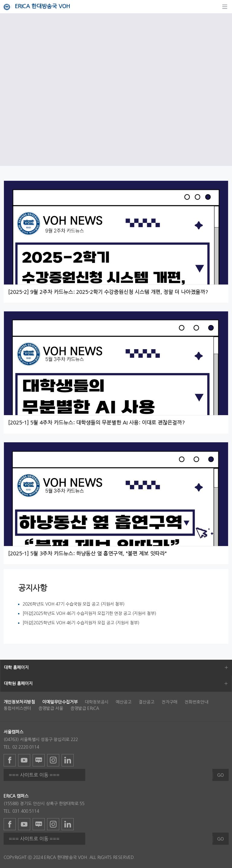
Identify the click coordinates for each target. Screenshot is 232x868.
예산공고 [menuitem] (124, 702)
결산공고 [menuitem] (147, 702)
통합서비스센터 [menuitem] (17, 708)
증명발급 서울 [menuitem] (51, 708)
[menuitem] (19, 702)
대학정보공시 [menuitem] (97, 702)
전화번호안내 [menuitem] (196, 702)
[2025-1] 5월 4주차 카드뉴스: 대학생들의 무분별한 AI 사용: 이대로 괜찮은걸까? (96, 423)
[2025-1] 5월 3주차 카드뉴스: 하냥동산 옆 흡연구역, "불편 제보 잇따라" (87, 554)
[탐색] (225, 7)
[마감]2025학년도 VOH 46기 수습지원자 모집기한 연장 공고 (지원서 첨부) (89, 613)
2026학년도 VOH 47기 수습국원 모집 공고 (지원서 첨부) (74, 604)
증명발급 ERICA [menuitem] (85, 708)
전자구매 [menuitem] (169, 702)
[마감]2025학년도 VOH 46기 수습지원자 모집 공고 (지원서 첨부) (81, 623)
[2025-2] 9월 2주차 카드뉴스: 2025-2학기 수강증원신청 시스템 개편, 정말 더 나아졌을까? (108, 292)
